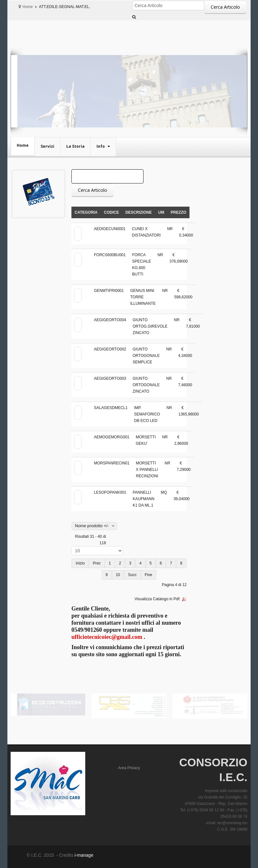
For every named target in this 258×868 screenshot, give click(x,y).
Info (101, 146)
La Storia (75, 146)
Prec (97, 563)
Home (28, 7)
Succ (132, 575)
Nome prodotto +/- (92, 526)
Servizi (47, 146)
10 (118, 575)
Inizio (80, 563)
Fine (148, 575)
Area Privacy (129, 768)
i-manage (83, 855)
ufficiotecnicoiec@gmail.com (107, 637)
